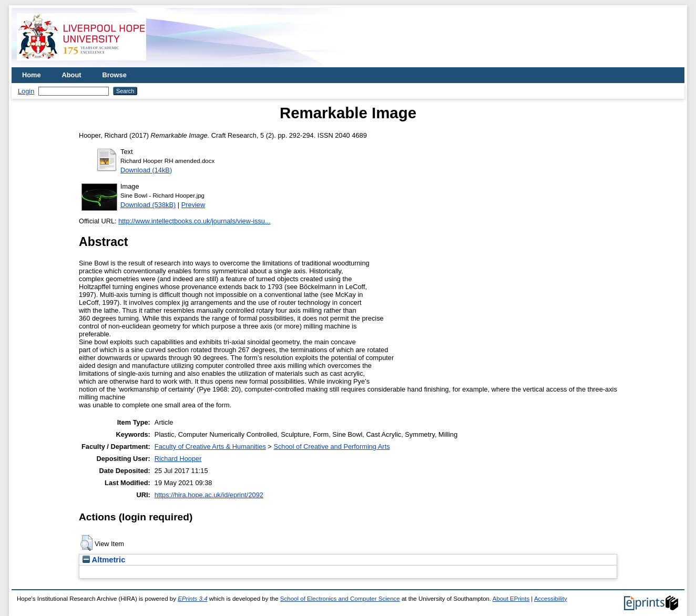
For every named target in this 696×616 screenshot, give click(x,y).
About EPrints (511, 599)
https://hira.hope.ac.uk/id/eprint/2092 (209, 495)
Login (26, 91)
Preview (193, 205)
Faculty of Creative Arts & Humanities (210, 446)
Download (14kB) (146, 170)
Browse (115, 75)
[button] (86, 543)
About (72, 75)
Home (32, 75)
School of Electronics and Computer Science (340, 599)
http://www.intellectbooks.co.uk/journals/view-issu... (194, 221)
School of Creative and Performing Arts (331, 446)
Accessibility (551, 599)
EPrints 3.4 (192, 599)
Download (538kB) (148, 205)
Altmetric (104, 560)
